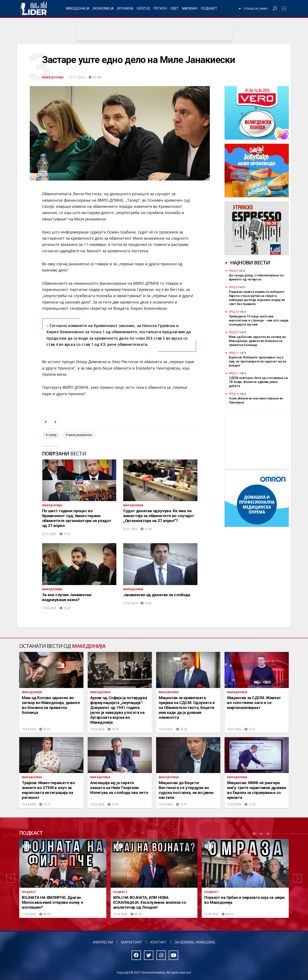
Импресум (103, 942)
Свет (174, 8)
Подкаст (209, 8)
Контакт (158, 942)
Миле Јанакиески (80, 435)
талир (53, 435)
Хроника (125, 8)
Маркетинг (132, 942)
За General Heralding (195, 942)
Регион (160, 8)
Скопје (143, 8)
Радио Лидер (33, 9)
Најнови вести (250, 262)
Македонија (77, 8)
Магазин (190, 8)
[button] (11, 878)
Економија (103, 8)
